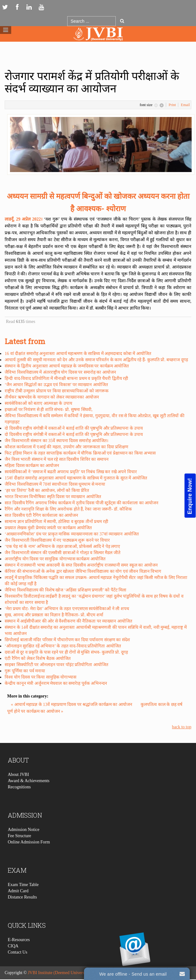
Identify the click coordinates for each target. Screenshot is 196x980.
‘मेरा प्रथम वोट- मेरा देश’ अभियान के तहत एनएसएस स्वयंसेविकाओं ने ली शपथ (67, 609)
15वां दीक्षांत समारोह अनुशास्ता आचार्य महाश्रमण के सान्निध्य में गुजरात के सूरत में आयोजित (76, 478)
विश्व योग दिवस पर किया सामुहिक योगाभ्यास (40, 677)
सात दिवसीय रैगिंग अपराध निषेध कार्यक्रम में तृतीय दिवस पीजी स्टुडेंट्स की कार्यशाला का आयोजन (82, 503)
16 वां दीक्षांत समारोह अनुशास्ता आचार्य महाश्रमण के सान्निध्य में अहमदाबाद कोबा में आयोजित (78, 354)
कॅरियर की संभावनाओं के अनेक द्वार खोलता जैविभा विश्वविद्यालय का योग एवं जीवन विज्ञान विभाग (83, 571)
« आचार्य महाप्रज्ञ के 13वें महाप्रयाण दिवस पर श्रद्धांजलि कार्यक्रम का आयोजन (72, 705)
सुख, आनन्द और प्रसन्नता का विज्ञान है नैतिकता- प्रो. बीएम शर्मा (54, 615)
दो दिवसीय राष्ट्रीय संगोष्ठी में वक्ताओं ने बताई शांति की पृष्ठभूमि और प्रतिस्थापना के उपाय (74, 428)
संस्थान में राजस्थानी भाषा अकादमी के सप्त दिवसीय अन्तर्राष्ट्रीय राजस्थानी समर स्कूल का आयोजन (81, 565)
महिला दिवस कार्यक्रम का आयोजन (32, 466)
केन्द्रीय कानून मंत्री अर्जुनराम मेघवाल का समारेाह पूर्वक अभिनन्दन (56, 683)
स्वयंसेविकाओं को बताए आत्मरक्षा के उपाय (38, 403)
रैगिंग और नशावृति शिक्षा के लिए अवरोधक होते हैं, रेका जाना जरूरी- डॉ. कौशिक (68, 509)
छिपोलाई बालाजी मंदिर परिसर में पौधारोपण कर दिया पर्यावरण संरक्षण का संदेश (67, 640)
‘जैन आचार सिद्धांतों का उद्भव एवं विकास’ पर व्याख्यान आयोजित (56, 385)
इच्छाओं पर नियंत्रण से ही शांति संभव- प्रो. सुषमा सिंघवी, (49, 410)
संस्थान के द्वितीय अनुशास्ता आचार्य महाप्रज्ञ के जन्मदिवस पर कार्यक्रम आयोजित (67, 366)
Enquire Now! (190, 496)
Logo (98, 46)
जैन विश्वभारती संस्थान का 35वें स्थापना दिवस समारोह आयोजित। (56, 441)
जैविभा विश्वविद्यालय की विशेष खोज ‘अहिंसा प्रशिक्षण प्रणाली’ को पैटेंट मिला (65, 590)
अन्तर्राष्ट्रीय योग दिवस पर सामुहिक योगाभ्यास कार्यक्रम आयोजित (55, 559)
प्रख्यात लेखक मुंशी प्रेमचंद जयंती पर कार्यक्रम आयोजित (48, 528)
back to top (182, 727)
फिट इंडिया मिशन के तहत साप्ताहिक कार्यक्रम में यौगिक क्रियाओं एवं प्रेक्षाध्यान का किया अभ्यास (80, 453)
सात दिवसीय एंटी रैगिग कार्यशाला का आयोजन (41, 515)
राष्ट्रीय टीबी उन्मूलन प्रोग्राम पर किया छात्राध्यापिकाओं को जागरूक (57, 391)
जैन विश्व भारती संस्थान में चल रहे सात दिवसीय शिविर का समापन (57, 459)
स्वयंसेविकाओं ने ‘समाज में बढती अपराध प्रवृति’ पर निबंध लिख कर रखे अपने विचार (71, 472)
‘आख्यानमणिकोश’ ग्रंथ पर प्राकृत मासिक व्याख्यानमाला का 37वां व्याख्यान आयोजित (72, 534)
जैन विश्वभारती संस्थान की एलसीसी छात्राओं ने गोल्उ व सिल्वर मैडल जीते (63, 553)
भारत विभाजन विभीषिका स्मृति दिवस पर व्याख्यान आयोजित (53, 497)
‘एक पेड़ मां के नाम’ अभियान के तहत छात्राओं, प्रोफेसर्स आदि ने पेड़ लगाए (62, 546)
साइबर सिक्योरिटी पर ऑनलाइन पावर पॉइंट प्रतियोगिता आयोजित (56, 665)
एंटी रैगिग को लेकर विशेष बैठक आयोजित (38, 658)
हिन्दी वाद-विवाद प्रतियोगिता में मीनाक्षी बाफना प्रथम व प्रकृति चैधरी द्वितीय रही (66, 378)
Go (122, 21)
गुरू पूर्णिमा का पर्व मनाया (25, 671)
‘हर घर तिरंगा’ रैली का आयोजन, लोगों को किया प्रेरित (47, 490)
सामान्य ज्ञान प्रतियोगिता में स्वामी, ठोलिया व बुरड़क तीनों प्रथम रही (56, 522)
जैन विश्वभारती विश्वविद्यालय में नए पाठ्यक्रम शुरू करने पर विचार (57, 540)
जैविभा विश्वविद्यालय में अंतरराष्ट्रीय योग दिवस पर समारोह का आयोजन (60, 372)
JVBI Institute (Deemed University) (59, 973)
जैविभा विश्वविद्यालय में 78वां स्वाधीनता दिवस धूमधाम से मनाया (55, 484)
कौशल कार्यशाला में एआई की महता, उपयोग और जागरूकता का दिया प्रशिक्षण (66, 447)
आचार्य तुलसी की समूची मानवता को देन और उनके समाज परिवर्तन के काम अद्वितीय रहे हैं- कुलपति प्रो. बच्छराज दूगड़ (96, 360)
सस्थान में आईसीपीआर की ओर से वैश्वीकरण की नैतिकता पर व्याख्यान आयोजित (68, 621)
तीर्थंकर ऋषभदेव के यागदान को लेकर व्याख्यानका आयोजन (52, 397)
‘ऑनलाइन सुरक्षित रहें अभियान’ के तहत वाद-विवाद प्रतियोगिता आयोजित (63, 646)
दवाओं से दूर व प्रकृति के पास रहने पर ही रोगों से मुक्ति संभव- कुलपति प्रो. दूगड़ (66, 652)
